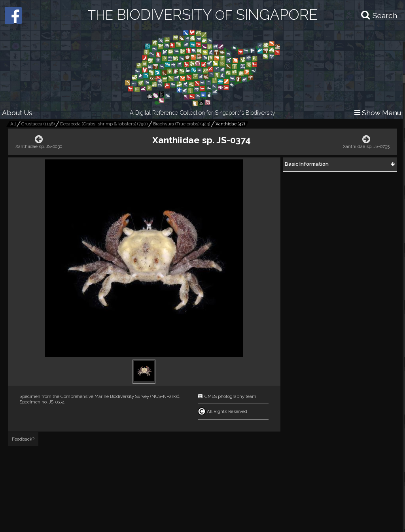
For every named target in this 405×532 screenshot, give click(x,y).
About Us (17, 113)
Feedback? (23, 439)
